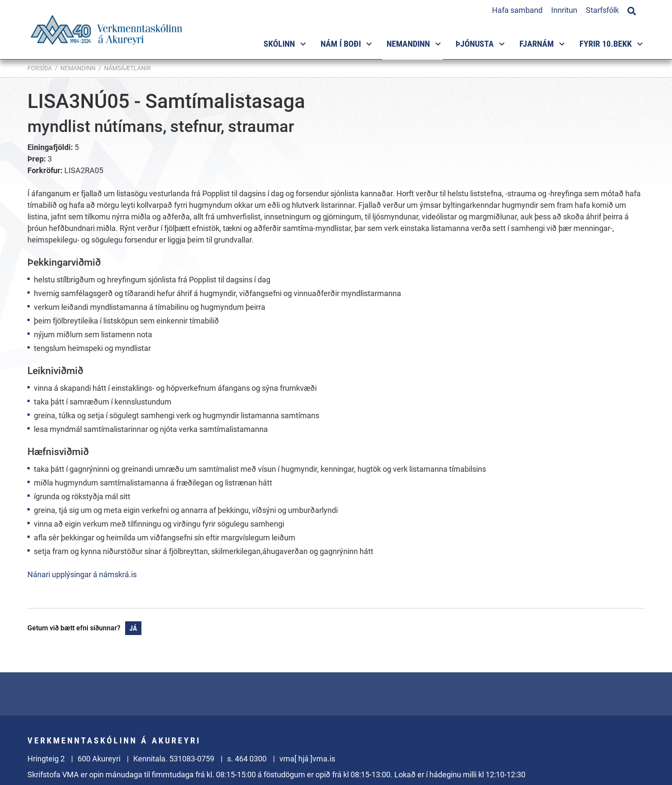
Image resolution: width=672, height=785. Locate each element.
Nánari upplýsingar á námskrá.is (82, 574)
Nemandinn (78, 68)
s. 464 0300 (247, 759)
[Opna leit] (632, 10)
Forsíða (40, 68)
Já (133, 628)
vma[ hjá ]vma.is (307, 759)
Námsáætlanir (127, 68)
